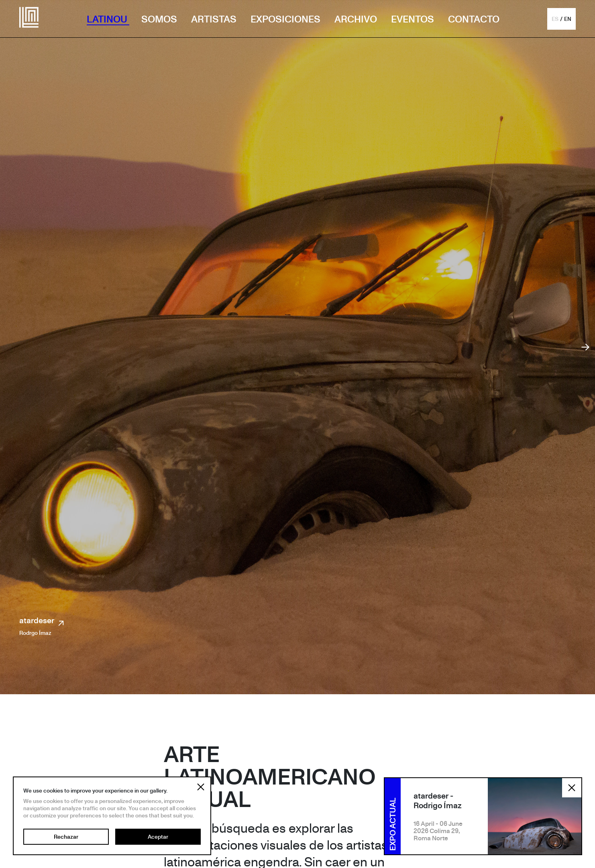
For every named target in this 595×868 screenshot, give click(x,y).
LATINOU (108, 19)
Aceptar (158, 836)
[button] (561, 19)
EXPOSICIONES (286, 19)
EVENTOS (414, 19)
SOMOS (160, 19)
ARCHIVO (357, 19)
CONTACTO (474, 19)
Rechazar (66, 836)
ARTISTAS (215, 19)
